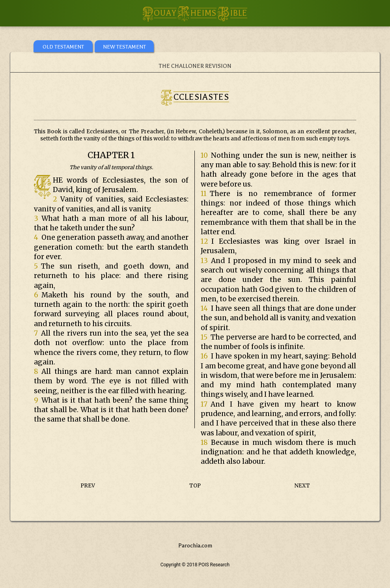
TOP (195, 486)
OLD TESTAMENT (63, 47)
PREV (88, 486)
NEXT (302, 486)
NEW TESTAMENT (124, 47)
